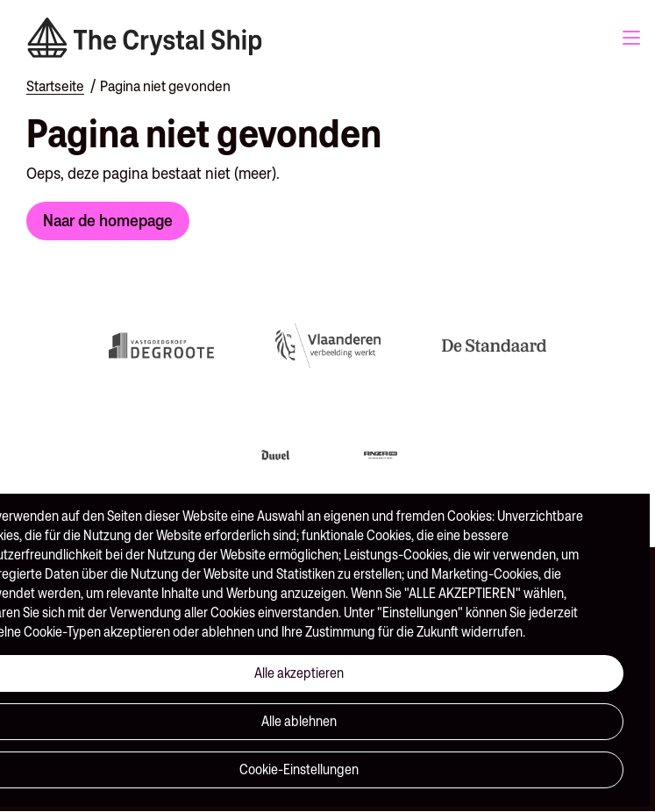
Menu (631, 38)
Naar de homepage (108, 220)
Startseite (55, 86)
